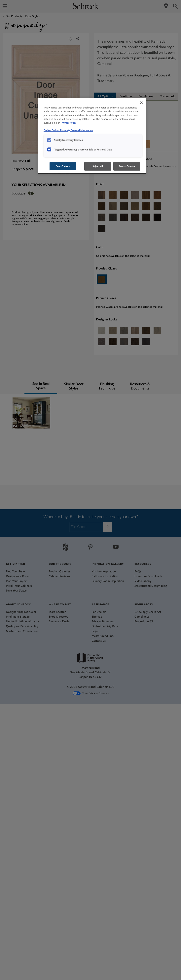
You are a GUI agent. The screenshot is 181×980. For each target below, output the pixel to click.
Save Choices (63, 166)
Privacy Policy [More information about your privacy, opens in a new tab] (69, 123)
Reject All (98, 166)
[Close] (141, 103)
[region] (92, 136)
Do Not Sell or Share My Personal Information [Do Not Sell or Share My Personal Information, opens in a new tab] (68, 130)
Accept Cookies (127, 166)
